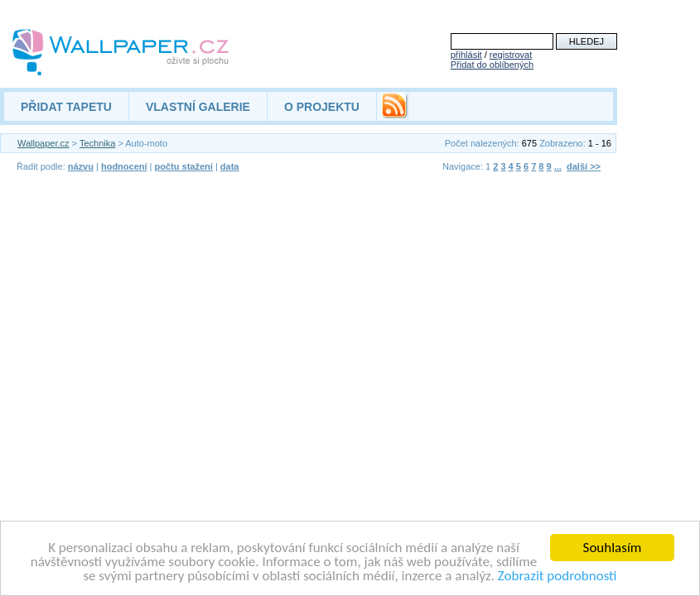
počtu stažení (184, 166)
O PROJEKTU (322, 107)
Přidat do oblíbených (492, 65)
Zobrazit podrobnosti (558, 576)
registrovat (511, 55)
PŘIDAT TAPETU (66, 107)
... (558, 166)
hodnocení (124, 166)
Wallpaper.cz (43, 143)
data (230, 166)
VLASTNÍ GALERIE (198, 107)
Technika (97, 143)
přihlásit (466, 55)
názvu (81, 166)
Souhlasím (613, 548)
